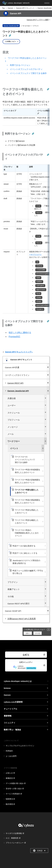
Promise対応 (14, 337)
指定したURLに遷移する (20, 333)
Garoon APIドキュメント (25, 8)
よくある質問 (11, 756)
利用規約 (9, 751)
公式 (26, 655)
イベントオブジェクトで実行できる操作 (28, 73)
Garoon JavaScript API (11, 26)
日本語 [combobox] (39, 851)
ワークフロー (27, 26)
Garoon (10, 8)
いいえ (38, 633)
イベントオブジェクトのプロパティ (26, 69)
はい (28, 633)
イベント (36, 26)
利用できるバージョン (20, 65)
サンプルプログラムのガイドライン (20, 746)
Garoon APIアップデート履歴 (38, 20)
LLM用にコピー (11, 41)
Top (3, 8)
